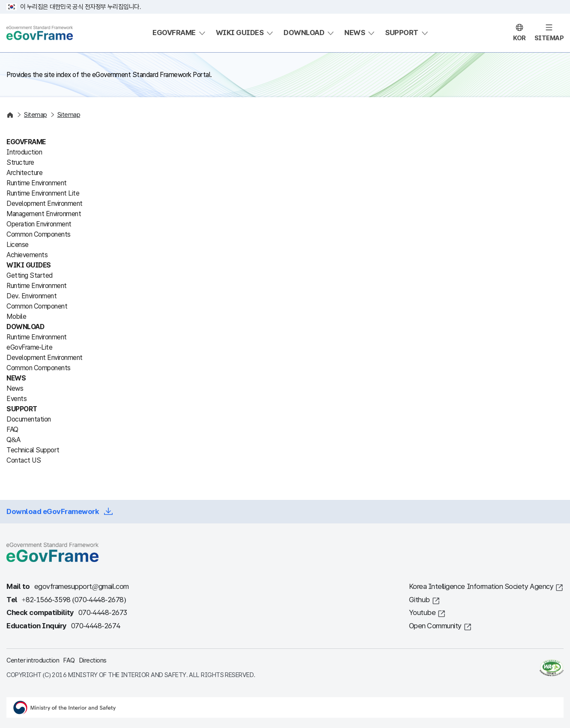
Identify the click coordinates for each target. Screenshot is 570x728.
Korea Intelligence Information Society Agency (481, 587)
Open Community (435, 626)
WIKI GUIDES (240, 33)
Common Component (37, 306)
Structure (20, 162)
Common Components (39, 234)
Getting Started (30, 275)
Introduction (24, 152)
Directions (93, 660)
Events (16, 399)
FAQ (12, 429)
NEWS (355, 33)
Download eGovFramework (53, 512)
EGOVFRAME (174, 33)
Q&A (13, 440)
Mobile (16, 316)
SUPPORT (402, 33)
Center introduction (33, 660)
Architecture (24, 173)
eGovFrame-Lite (29, 347)
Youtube (422, 613)
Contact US (24, 460)
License (18, 245)
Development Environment (45, 204)
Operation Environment (39, 224)
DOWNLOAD (304, 33)
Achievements (27, 255)
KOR (519, 38)
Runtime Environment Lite (43, 193)
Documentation (29, 419)
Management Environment (44, 214)
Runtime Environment (37, 183)
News (15, 388)
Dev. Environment (31, 296)
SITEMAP (549, 38)
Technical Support (33, 450)
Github (419, 600)
